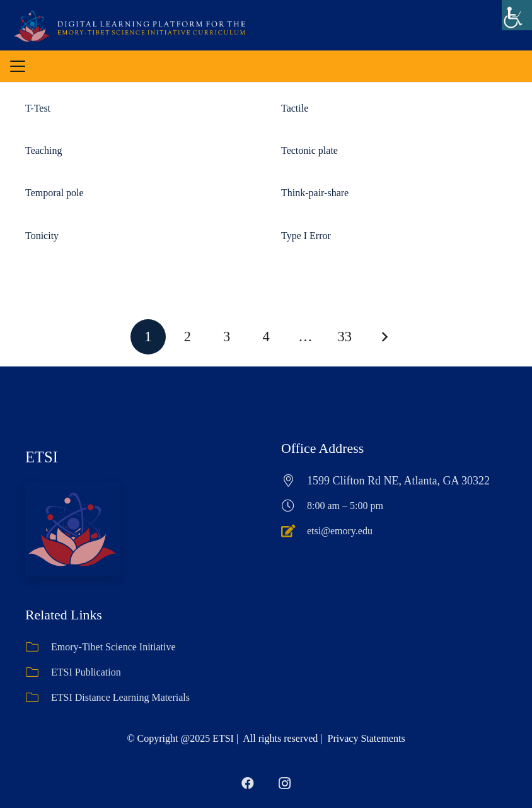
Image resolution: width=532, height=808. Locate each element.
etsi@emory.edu (340, 531)
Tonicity (42, 236)
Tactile (295, 108)
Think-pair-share (315, 193)
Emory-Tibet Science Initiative (113, 647)
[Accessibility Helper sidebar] (517, 15)
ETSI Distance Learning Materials (120, 697)
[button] (18, 66)
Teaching (43, 150)
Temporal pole (55, 193)
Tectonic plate (309, 150)
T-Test (38, 108)
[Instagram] (284, 783)
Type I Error (306, 236)
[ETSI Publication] (38, 672)
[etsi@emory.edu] (294, 531)
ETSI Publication (86, 672)
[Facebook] (248, 783)
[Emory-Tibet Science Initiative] (38, 647)
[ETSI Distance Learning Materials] (38, 698)
